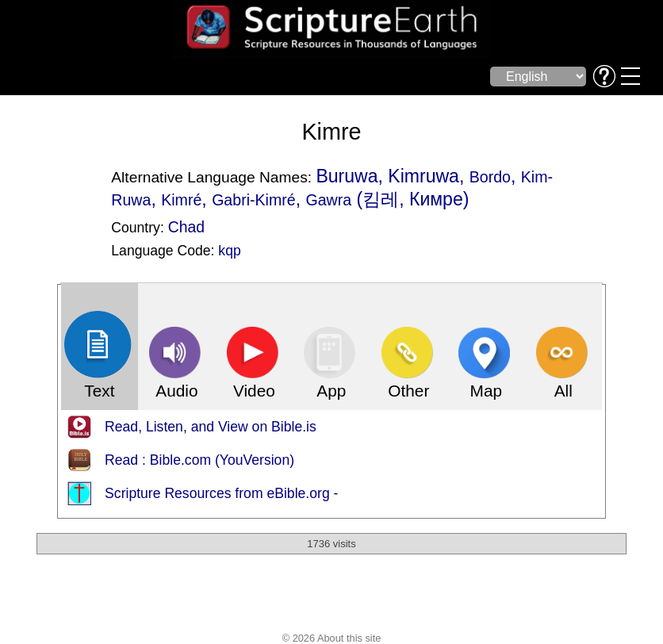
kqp (229, 251)
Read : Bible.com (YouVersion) (199, 460)
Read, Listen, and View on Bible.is (211, 427)
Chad (186, 227)
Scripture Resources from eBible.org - (221, 493)
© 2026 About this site (332, 638)
